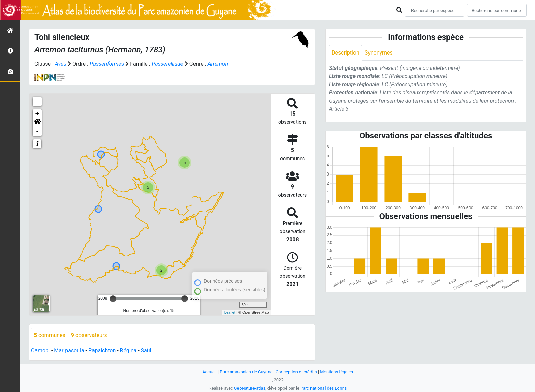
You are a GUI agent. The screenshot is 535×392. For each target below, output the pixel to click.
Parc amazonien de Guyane (246, 372)
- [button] (37, 132)
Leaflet (230, 312)
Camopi (40, 351)
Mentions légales (337, 372)
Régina (128, 351)
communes (50, 335)
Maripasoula (69, 351)
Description (345, 53)
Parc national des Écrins (324, 388)
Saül (146, 351)
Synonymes (379, 53)
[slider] (113, 299)
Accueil (209, 372)
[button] (37, 123)
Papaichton (102, 351)
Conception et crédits (296, 372)
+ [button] (37, 114)
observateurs (89, 335)
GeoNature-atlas (250, 388)
